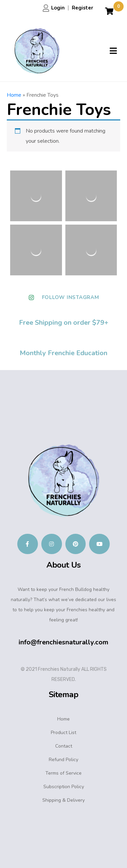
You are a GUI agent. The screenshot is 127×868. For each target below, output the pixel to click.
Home (14, 95)
